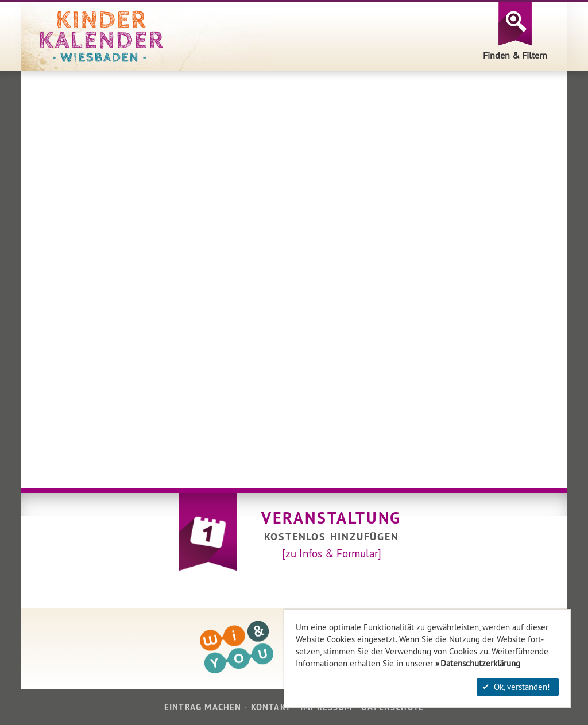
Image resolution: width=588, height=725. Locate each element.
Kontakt (271, 707)
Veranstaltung (331, 518)
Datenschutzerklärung (480, 663)
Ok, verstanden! (516, 687)
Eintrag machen (203, 707)
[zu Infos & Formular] (332, 553)
